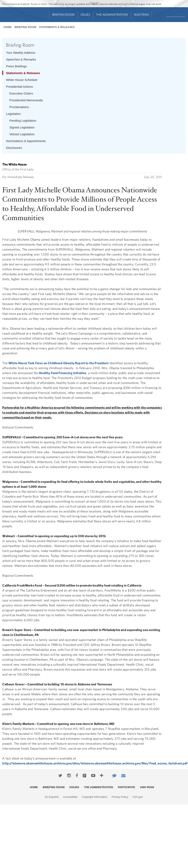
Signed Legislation (22, 127)
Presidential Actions (19, 87)
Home (8, 27)
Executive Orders (21, 93)
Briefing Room (63, 15)
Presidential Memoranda (26, 100)
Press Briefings (16, 66)
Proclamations (19, 107)
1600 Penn (141, 15)
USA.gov (138, 797)
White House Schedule (22, 80)
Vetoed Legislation (22, 134)
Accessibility (70, 797)
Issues (85, 15)
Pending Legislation (23, 121)
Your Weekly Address (21, 53)
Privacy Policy (120, 797)
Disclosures (14, 148)
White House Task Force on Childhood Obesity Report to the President (59, 363)
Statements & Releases (57, 27)
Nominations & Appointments (26, 141)
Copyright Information (94, 797)
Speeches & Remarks (21, 59)
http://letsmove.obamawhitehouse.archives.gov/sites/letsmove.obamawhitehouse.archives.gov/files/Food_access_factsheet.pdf (95, 763)
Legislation (13, 114)
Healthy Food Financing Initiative (63, 373)
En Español (52, 797)
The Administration (112, 15)
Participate (126, 787)
